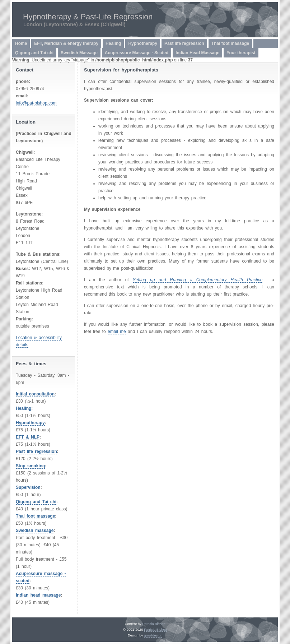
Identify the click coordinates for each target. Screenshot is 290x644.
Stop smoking (30, 466)
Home (21, 43)
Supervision (28, 487)
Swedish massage (35, 531)
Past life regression (184, 43)
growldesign (153, 635)
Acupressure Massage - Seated (137, 53)
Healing (113, 43)
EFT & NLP (28, 437)
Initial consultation (35, 394)
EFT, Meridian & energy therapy (66, 43)
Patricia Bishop (154, 624)
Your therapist (241, 53)
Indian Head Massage (197, 53)
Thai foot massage (230, 43)
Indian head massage (38, 595)
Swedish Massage (79, 53)
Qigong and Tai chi (34, 53)
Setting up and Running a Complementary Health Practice (198, 280)
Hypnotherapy (143, 43)
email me (117, 332)
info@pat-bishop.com (36, 103)
